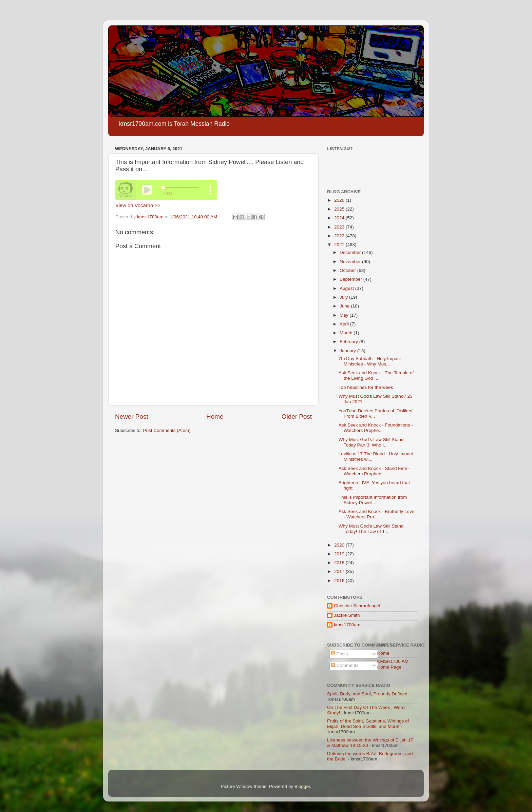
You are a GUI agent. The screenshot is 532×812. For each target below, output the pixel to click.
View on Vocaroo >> (138, 205)
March (347, 333)
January (348, 351)
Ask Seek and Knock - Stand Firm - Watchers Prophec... (374, 471)
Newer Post (132, 417)
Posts (340, 654)
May (345, 315)
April (345, 324)
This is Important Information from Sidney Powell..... (373, 500)
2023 (340, 227)
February (349, 342)
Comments (345, 665)
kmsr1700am (347, 625)
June (345, 306)
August (347, 288)
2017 (340, 571)
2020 (340, 545)
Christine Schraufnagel (357, 606)
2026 (340, 200)
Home (215, 417)
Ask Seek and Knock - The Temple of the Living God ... (376, 375)
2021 (340, 245)
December (351, 252)
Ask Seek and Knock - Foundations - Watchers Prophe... (376, 428)
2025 (340, 209)
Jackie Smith (347, 615)
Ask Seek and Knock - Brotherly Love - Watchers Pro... (377, 514)
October (348, 270)
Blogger (302, 786)
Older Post (297, 417)
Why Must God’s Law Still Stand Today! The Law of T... (371, 529)
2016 (340, 581)
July (344, 297)
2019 (340, 554)
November (351, 262)
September (351, 279)
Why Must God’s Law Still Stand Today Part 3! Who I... (371, 442)
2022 (340, 236)
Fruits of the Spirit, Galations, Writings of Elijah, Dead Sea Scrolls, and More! (368, 724)
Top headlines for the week (366, 387)
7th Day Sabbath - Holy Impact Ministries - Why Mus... (370, 361)
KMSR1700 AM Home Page (393, 664)
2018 (340, 563)
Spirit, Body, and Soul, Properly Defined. (368, 694)
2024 (340, 218)
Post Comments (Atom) (167, 430)
